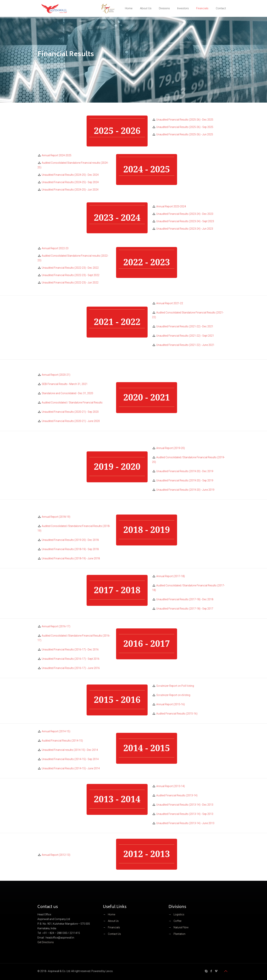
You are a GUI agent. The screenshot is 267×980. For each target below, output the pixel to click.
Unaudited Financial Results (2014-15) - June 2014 (71, 768)
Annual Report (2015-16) (171, 704)
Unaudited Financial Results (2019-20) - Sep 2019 (185, 480)
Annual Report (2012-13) (56, 855)
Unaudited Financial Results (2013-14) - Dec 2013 (185, 805)
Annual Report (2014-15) (56, 731)
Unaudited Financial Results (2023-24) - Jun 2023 (185, 229)
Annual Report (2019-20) (171, 448)
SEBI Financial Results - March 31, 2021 (65, 384)
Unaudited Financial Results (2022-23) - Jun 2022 (70, 283)
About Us (113, 921)
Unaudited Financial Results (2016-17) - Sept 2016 (71, 659)
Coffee (177, 921)
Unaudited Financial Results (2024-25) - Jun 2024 (70, 190)
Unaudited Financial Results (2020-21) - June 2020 (71, 421)
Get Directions (46, 942)
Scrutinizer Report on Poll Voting (175, 686)
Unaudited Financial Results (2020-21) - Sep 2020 (70, 412)
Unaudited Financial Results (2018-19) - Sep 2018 (70, 549)
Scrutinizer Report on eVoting (173, 695)
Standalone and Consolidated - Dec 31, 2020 (67, 393)
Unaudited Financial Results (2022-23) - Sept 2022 (71, 275)
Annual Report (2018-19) (56, 517)
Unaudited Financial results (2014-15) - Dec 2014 (70, 750)
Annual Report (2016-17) (56, 626)
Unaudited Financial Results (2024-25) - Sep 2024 (70, 182)
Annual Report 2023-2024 (171, 206)
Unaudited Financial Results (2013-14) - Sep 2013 (185, 814)
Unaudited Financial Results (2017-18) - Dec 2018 (185, 599)
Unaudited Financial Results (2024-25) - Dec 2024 (70, 175)
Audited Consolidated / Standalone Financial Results (72, 403)
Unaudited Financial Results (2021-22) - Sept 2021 (185, 336)
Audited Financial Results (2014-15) (62, 741)
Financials (114, 927)
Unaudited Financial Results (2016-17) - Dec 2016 (70, 650)
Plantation (179, 934)
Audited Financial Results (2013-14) (177, 795)
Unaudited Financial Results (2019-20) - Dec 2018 (70, 540)
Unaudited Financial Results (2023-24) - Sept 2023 (185, 221)
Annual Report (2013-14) (171, 786)
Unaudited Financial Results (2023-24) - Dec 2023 (185, 214)
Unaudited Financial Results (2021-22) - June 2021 (185, 345)
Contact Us (114, 934)
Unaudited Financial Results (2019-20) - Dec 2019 (185, 471)
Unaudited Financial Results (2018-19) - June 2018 (71, 558)
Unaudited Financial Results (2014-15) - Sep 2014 (70, 759)
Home (112, 914)
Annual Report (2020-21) (56, 375)
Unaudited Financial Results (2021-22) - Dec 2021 (185, 326)
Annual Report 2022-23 (55, 248)
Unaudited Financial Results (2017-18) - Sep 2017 (185, 609)
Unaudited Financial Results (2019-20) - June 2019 (185, 490)
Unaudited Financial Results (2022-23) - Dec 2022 (70, 268)
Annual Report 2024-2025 (57, 155)
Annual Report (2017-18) (171, 576)
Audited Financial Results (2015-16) (177, 714)
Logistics (179, 914)
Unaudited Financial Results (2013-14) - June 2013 (185, 823)
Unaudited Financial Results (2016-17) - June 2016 (71, 668)
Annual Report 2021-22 (170, 303)
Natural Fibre (181, 927)
